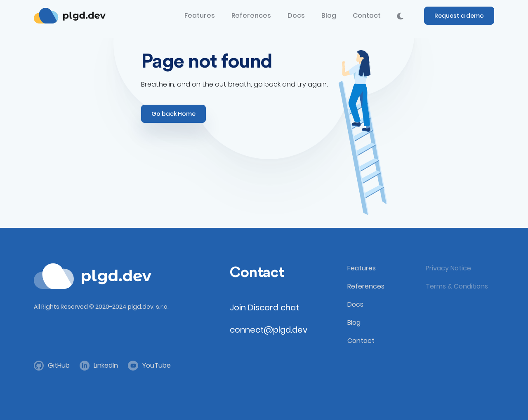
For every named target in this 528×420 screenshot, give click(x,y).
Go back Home (173, 114)
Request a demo (459, 16)
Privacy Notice (448, 268)
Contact (367, 15)
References (251, 15)
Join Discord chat (264, 307)
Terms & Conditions (457, 286)
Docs (296, 15)
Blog (329, 15)
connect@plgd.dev (269, 330)
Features (200, 15)
